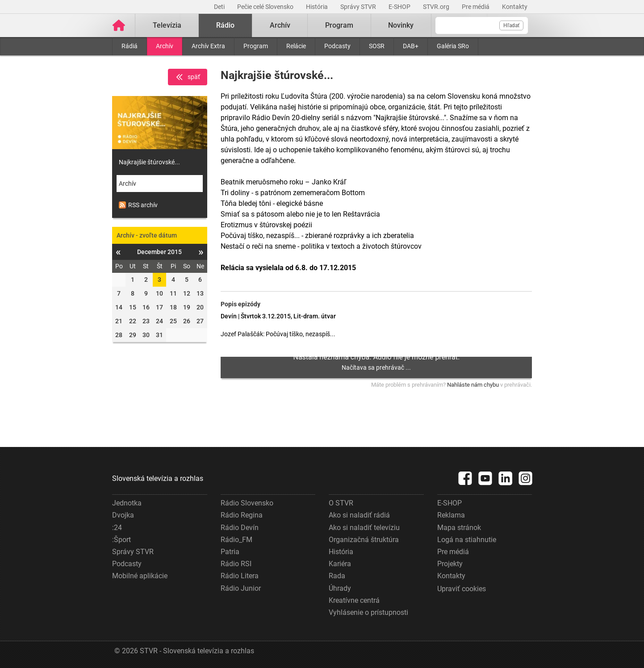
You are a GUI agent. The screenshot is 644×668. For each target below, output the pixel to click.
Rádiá (130, 46)
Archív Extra (208, 46)
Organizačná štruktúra (364, 540)
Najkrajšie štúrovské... (149, 162)
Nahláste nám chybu (473, 385)
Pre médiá (476, 7)
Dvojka (123, 515)
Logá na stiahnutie (467, 540)
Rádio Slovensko (247, 503)
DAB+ (411, 46)
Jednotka (127, 503)
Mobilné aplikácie (140, 576)
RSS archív (138, 205)
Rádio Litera (240, 576)
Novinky (401, 25)
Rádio (225, 25)
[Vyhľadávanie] (482, 25)
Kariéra (340, 564)
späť (188, 77)
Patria (230, 552)
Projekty (450, 564)
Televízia (167, 25)
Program (256, 46)
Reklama (451, 515)
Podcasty (337, 46)
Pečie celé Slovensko (266, 7)
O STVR (341, 503)
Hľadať (511, 25)
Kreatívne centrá (354, 600)
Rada (337, 576)
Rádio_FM (236, 540)
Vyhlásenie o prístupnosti (368, 612)
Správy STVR (359, 7)
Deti (220, 7)
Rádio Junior (241, 588)
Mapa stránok (459, 528)
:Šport (121, 540)
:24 (117, 528)
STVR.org (437, 7)
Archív (165, 46)
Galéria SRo (453, 46)
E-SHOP (400, 7)
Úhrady (340, 588)
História (318, 7)
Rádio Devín (240, 528)
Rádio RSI (236, 564)
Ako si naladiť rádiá (359, 515)
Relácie (296, 46)
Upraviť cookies (462, 589)
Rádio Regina (242, 515)
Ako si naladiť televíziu (364, 528)
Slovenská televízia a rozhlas (158, 478)
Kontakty (515, 7)
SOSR (377, 46)
